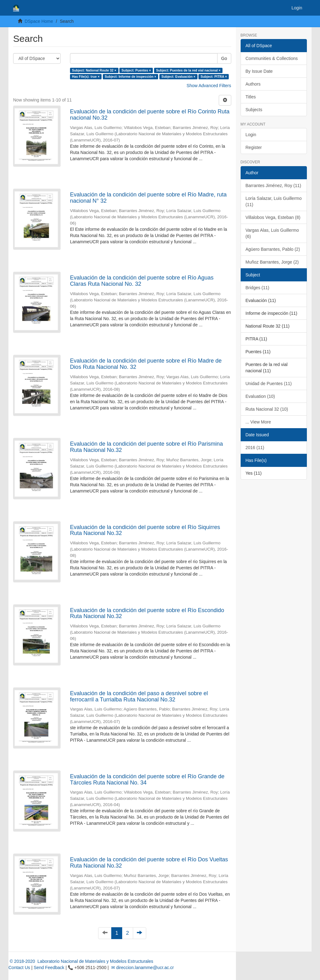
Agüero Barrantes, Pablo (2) (273, 249)
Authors (253, 84)
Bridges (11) (257, 288)
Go (224, 58)
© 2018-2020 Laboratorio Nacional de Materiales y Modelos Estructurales (81, 961)
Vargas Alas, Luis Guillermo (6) (272, 233)
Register (254, 147)
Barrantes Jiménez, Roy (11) (273, 186)
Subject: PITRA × (214, 77)
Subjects (254, 110)
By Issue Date (259, 71)
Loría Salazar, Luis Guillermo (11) (274, 201)
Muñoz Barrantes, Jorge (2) (272, 262)
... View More (258, 422)
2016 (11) (255, 448)
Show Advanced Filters (209, 86)
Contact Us (19, 968)
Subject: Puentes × (136, 70)
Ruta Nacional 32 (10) (267, 409)
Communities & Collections (272, 58)
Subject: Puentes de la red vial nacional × (188, 70)
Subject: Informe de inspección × (130, 77)
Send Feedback (49, 968)
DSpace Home (39, 21)
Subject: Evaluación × (178, 77)
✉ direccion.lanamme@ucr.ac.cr (142, 968)
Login (251, 135)
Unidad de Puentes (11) (269, 384)
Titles (251, 97)
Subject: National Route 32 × (94, 70)
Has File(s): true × (86, 77)
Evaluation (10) (260, 396)
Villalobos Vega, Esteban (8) (273, 217)
